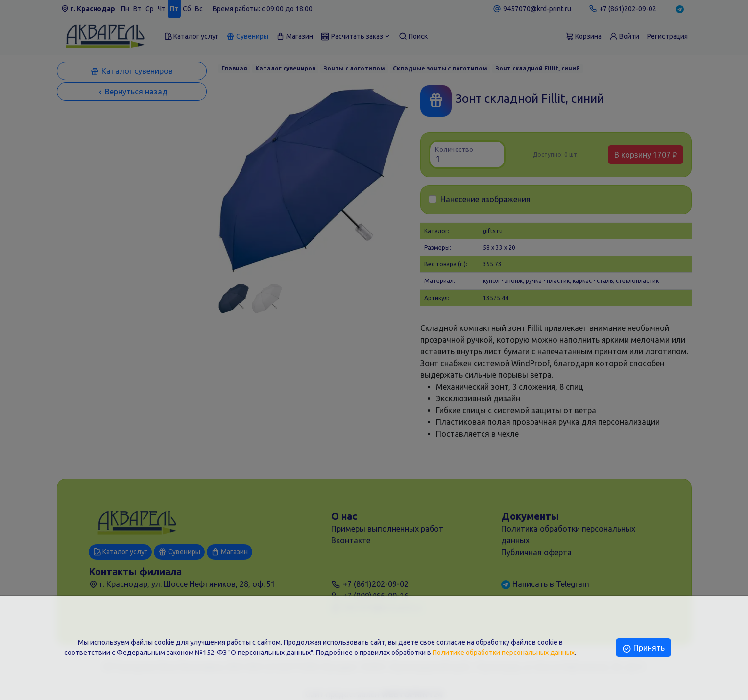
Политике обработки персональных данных (504, 653)
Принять (643, 648)
